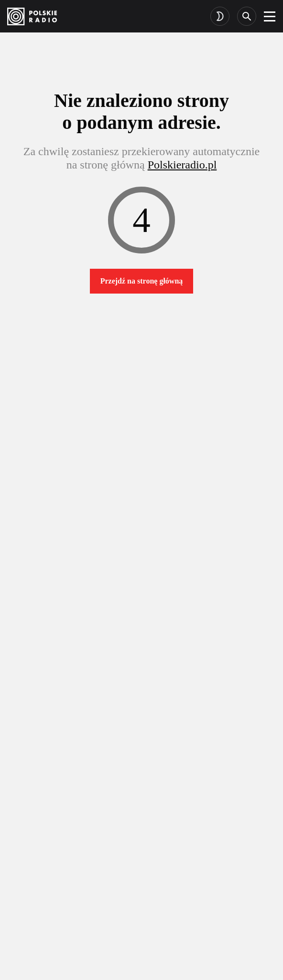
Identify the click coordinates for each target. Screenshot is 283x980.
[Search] (247, 16)
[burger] (270, 16)
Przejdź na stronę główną (142, 281)
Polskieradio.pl (182, 165)
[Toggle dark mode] (220, 16)
